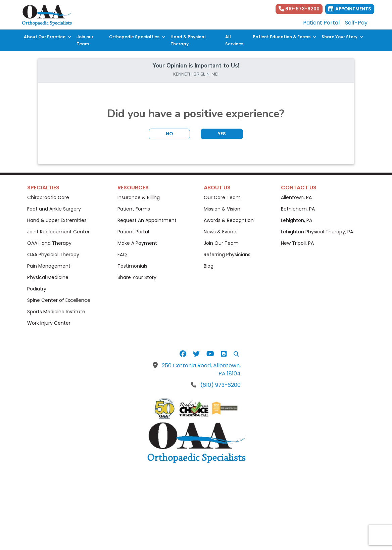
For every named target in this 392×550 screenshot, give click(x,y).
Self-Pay (356, 23)
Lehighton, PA (297, 220)
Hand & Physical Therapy (188, 40)
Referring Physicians (227, 255)
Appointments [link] (350, 9)
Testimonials (132, 266)
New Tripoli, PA (297, 243)
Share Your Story (137, 277)
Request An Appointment (147, 220)
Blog (209, 266)
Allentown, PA (296, 197)
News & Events (221, 232)
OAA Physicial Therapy (53, 255)
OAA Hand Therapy (49, 243)
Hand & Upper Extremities (57, 220)
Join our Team (85, 40)
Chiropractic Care (48, 197)
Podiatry (37, 289)
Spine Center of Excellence (59, 300)
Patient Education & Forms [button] (284, 37)
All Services (234, 40)
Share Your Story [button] (342, 37)
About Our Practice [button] (47, 37)
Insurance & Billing (139, 197)
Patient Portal (321, 23)
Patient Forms (134, 209)
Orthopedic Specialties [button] (137, 37)
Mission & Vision (222, 209)
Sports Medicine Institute (56, 312)
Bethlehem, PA (298, 209)
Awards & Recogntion (229, 220)
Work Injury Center (49, 323)
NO (169, 134)
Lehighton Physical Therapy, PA (317, 232)
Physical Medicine (48, 277)
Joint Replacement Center (58, 232)
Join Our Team (221, 243)
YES (222, 134)
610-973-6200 (299, 9)
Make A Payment (137, 243)
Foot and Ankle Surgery (54, 209)
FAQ (122, 255)
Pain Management (49, 266)
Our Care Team (222, 197)
